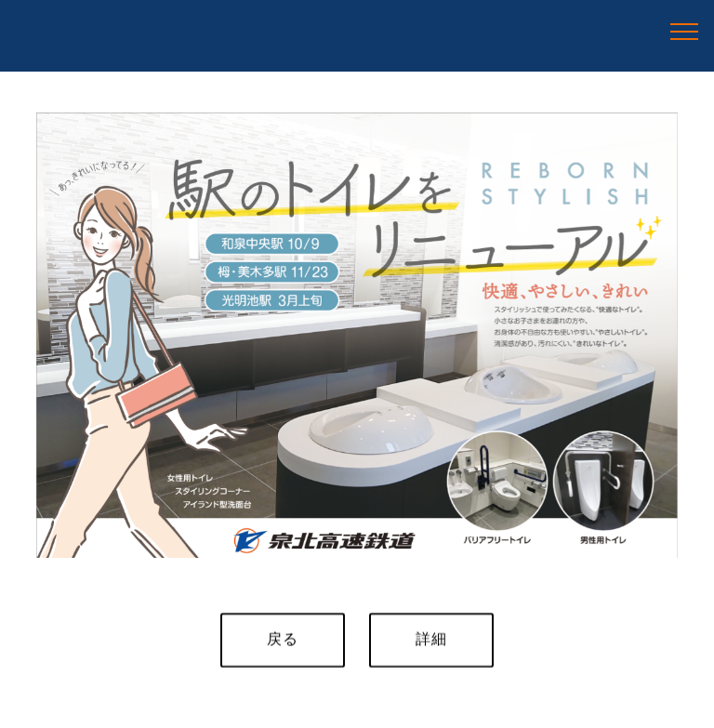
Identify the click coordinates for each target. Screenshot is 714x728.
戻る (283, 640)
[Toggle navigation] (685, 31)
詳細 (431, 640)
